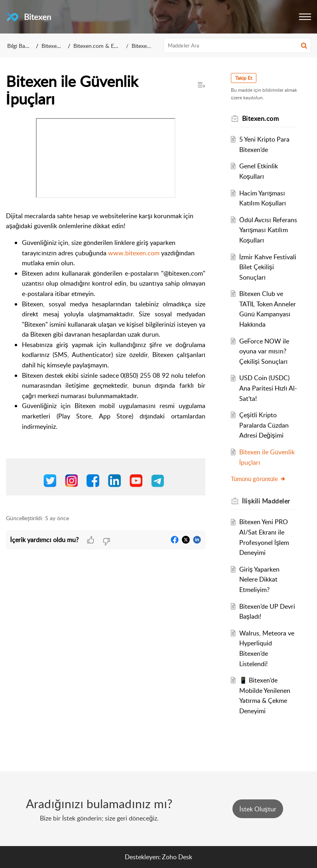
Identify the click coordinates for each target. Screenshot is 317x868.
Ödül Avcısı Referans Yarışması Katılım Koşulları (268, 230)
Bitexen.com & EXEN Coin (106, 46)
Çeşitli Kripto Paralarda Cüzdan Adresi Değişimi (264, 425)
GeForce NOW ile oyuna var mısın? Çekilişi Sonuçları (264, 351)
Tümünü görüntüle (258, 479)
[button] (305, 17)
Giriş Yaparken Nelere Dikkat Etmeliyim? (259, 579)
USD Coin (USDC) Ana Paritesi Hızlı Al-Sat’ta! (268, 388)
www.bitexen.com (135, 253)
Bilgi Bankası (23, 46)
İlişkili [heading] (266, 501)
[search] (237, 45)
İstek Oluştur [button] (258, 809)
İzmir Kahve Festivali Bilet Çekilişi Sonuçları (268, 267)
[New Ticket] (258, 809)
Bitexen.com (147, 46)
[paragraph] (106, 312)
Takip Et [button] (244, 78)
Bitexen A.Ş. (56, 46)
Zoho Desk (177, 857)
